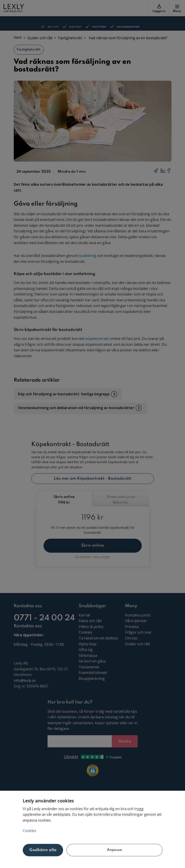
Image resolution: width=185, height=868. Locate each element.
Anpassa (114, 850)
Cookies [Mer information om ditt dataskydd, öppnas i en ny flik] (30, 831)
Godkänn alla (43, 850)
